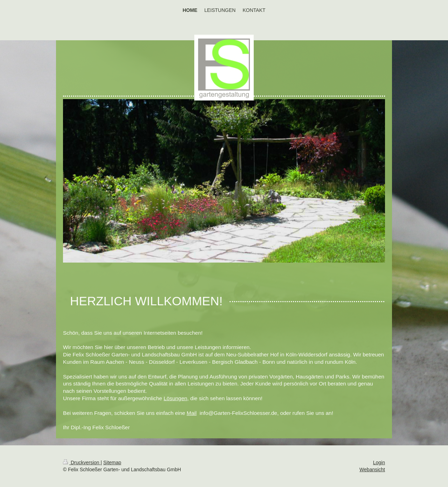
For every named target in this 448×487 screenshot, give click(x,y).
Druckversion (82, 462)
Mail (191, 413)
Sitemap (112, 462)
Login (379, 462)
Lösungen (175, 398)
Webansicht (372, 469)
